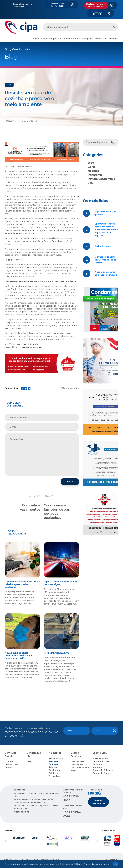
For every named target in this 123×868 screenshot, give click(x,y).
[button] (12, 841)
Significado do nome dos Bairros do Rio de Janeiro (105, 260)
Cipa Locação (78, 762)
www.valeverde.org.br (28, 344)
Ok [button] (116, 864)
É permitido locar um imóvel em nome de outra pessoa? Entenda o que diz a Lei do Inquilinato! (106, 230)
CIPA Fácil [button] (57, 5)
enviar (70, 482)
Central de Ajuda (101, 773)
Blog (91, 163)
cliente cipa (101, 39)
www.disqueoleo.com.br (31, 347)
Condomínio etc (71, 39)
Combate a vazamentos (30, 507)
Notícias (93, 171)
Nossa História (56, 758)
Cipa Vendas (77, 765)
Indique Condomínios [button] (98, 802)
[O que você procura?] (77, 27)
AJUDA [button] (97, 13)
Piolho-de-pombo (103, 246)
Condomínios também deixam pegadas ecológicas (58, 511)
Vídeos (8, 768)
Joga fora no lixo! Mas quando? (105, 213)
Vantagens (98, 767)
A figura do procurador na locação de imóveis (106, 273)
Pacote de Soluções (103, 770)
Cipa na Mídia (11, 765)
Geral (91, 167)
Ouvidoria (97, 764)
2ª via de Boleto (101, 758)
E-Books (9, 762)
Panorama (95, 175)
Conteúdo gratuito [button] (51, 39)
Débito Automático (102, 761)
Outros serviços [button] (96, 5)
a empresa (87, 39)
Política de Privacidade (84, 864)
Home (36, 39)
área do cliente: (23, 4)
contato (113, 39)
